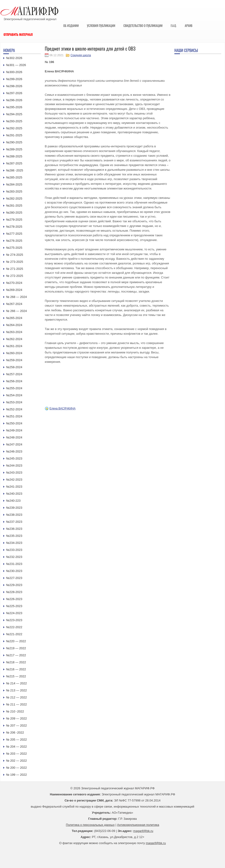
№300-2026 (14, 72)
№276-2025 (14, 241)
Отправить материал (18, 34)
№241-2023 (14, 487)
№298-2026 (14, 86)
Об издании (71, 26)
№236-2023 (14, 529)
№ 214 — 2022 (16, 683)
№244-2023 (14, 466)
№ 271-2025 (15, 269)
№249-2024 (14, 430)
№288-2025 (14, 156)
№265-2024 (14, 318)
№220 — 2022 (16, 641)
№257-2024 (14, 374)
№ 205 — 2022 (16, 740)
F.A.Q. (174, 26)
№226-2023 (14, 599)
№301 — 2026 (16, 65)
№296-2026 (14, 100)
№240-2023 (14, 494)
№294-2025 (14, 114)
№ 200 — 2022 (16, 768)
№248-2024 (14, 437)
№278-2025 (14, 227)
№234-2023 (14, 543)
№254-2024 (14, 395)
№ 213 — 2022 (16, 690)
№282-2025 (14, 198)
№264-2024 (14, 325)
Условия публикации (101, 26)
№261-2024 (14, 346)
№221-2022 (14, 634)
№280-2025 (14, 213)
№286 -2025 (15, 170)
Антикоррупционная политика (138, 825)
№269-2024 (14, 290)
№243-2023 (14, 473)
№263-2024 (14, 332)
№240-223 (13, 501)
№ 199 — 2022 (16, 775)
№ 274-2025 (15, 255)
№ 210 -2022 (15, 711)
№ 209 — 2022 (16, 718)
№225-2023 (14, 606)
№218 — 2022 (16, 662)
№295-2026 (14, 107)
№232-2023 (14, 557)
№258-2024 (14, 367)
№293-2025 (14, 121)
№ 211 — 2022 (16, 704)
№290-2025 (14, 142)
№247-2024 (14, 444)
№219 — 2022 (16, 648)
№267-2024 (14, 304)
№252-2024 (14, 409)
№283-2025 (14, 191)
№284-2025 (14, 184)
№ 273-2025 (15, 262)
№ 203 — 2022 (16, 754)
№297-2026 (14, 93)
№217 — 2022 (16, 655)
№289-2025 (14, 149)
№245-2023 (14, 458)
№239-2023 (14, 508)
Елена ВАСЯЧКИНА (62, 408)
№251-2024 (14, 416)
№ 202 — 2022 (16, 761)
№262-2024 (14, 339)
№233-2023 (14, 550)
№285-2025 (14, 177)
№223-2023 (14, 620)
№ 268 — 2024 (16, 297)
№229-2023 (14, 585)
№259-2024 (14, 360)
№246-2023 (14, 451)
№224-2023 (14, 613)
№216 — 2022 (16, 669)
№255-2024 (14, 388)
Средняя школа (81, 55)
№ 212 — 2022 (16, 697)
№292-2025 (14, 128)
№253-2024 (14, 402)
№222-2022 (14, 627)
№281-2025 (14, 206)
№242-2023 (14, 480)
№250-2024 (14, 423)
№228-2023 (14, 592)
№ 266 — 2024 (16, 311)
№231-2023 (14, 564)
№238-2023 (14, 515)
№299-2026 (14, 79)
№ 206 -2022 (15, 733)
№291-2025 (14, 135)
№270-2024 (14, 283)
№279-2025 (14, 220)
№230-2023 (14, 571)
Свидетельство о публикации (143, 26)
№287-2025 (14, 163)
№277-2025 (14, 234)
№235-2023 (14, 536)
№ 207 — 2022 (16, 725)
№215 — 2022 (16, 676)
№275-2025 (14, 248)
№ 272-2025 (15, 276)
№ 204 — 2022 (16, 747)
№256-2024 (14, 381)
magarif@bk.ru (143, 831)
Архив (189, 26)
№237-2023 (14, 522)
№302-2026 (14, 58)
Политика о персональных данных (90, 825)
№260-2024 (14, 353)
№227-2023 (14, 578)
